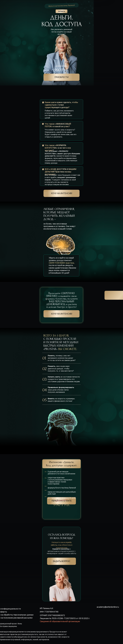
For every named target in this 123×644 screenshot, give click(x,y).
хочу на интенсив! (62, 193)
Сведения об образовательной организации (60, 621)
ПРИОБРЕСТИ (61, 77)
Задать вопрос (61, 561)
